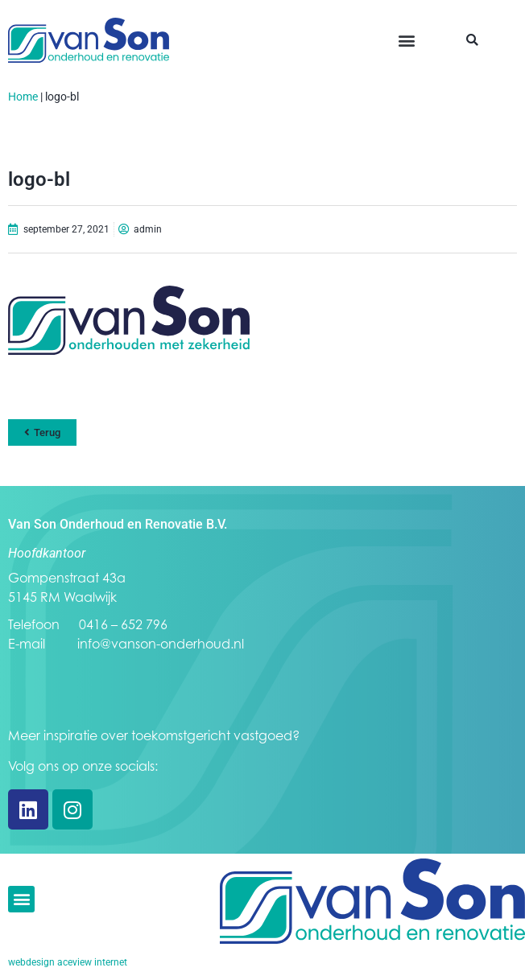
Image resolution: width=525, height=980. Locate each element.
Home (23, 97)
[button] (407, 41)
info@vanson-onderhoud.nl (161, 644)
